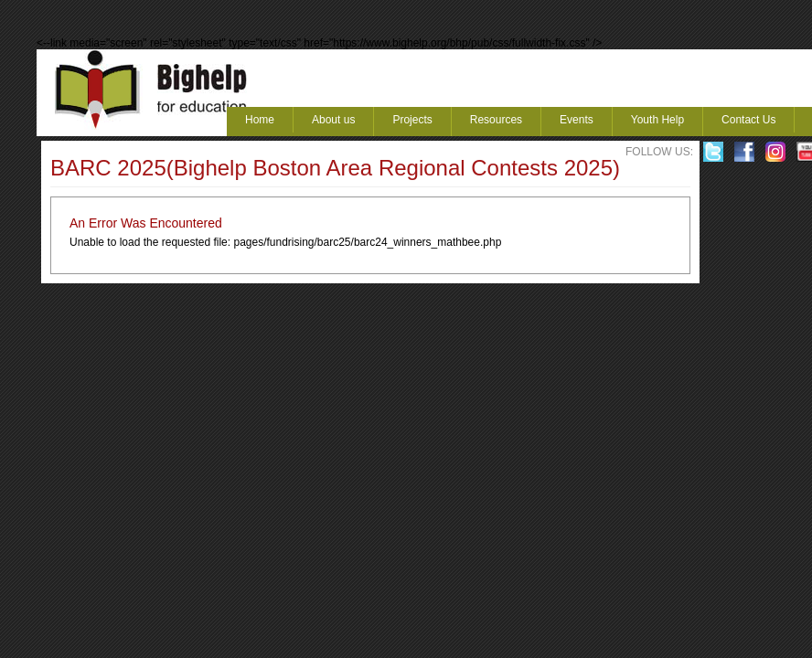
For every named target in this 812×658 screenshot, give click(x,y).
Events (577, 120)
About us (333, 120)
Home (260, 120)
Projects (412, 120)
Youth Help (657, 120)
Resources (496, 120)
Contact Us (748, 120)
